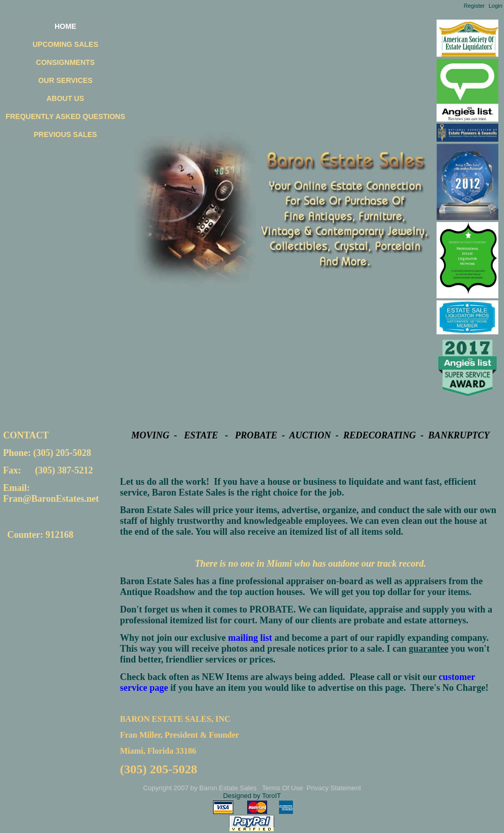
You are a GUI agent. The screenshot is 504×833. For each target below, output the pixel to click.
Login (496, 6)
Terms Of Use (282, 788)
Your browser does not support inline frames (55, 541)
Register (474, 6)
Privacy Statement (334, 788)
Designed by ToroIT (252, 796)
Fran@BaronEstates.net (51, 499)
